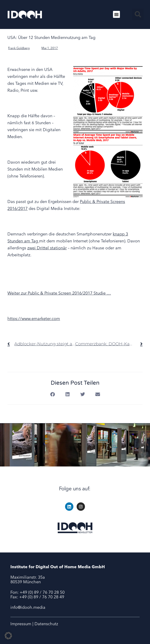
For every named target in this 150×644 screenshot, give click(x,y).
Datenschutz (46, 624)
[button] (116, 14)
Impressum (21, 624)
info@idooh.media (28, 607)
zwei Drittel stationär (47, 248)
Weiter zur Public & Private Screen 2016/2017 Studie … (59, 293)
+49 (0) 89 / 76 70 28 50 (42, 592)
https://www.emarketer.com (34, 319)
